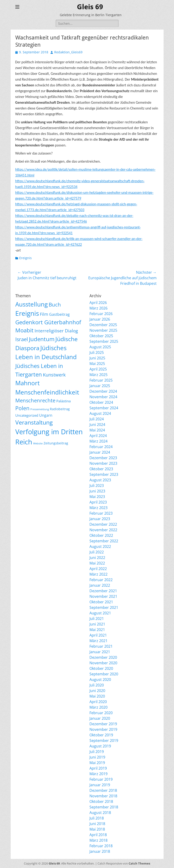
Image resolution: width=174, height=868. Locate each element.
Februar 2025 (101, 380)
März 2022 (98, 574)
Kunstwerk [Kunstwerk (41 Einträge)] (54, 375)
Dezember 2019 (103, 724)
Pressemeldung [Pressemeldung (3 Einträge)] (40, 409)
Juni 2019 (97, 757)
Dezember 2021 (103, 591)
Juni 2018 (97, 824)
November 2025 (103, 330)
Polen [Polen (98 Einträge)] (22, 408)
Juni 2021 (97, 624)
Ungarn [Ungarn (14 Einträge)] (46, 415)
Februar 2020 (101, 713)
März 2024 (98, 441)
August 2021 (100, 613)
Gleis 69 (90, 7)
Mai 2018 (97, 829)
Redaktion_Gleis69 (68, 52)
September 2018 (104, 807)
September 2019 (104, 741)
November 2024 (103, 397)
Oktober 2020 (101, 668)
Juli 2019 (97, 752)
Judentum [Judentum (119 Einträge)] (42, 339)
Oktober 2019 (101, 735)
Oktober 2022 (101, 535)
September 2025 (104, 341)
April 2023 (98, 502)
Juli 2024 (97, 419)
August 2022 (100, 546)
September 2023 (104, 474)
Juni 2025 (97, 358)
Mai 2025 (97, 364)
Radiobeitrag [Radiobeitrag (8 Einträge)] (60, 409)
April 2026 (98, 303)
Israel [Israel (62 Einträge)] (22, 339)
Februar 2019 (101, 779)
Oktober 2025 (101, 336)
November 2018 (103, 796)
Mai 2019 (97, 763)
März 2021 (98, 641)
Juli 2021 (97, 619)
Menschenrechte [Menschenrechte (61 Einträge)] (35, 400)
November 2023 (103, 463)
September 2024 (104, 408)
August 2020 (100, 680)
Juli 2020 (97, 685)
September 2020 (104, 674)
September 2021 (104, 607)
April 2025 (98, 369)
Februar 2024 (101, 447)
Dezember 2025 (103, 325)
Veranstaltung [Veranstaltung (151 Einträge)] (34, 422)
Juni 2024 (97, 425)
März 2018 (98, 840)
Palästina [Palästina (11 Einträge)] (63, 401)
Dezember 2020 (103, 657)
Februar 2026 (101, 314)
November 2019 (103, 729)
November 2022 (103, 530)
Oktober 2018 (101, 801)
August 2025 (100, 347)
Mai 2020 (97, 696)
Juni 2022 (97, 558)
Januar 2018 (100, 851)
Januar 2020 (100, 718)
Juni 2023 (97, 491)
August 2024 (100, 413)
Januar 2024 (100, 452)
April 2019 (98, 768)
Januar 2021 (100, 652)
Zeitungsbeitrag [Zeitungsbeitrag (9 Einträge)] (56, 443)
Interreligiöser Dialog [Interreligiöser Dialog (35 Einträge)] (56, 331)
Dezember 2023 (103, 458)
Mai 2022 (97, 563)
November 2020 (103, 663)
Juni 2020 (97, 691)
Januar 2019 (100, 785)
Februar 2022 (101, 580)
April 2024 (98, 436)
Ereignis (25, 258)
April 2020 (98, 702)
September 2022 (104, 541)
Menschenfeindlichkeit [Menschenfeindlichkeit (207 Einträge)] (47, 392)
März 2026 (98, 308)
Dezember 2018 (103, 790)
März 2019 (98, 774)
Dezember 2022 (103, 524)
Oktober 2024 (101, 402)
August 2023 (100, 480)
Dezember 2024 (103, 391)
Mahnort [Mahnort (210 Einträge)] (27, 383)
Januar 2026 (100, 319)
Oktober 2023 (101, 469)
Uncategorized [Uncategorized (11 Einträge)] (27, 415)
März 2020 (98, 707)
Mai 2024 (97, 430)
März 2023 (98, 508)
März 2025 (98, 375)
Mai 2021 (97, 630)
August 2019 (100, 746)
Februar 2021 (101, 646)
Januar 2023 (100, 519)
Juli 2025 (97, 352)
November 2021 (103, 596)
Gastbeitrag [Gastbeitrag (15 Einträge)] (59, 314)
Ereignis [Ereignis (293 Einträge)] (27, 313)
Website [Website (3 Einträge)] (38, 443)
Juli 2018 (97, 818)
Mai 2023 (97, 497)
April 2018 (98, 835)
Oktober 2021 (101, 602)
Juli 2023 (97, 486)
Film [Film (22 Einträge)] (44, 314)
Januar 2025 (100, 386)
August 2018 (100, 813)
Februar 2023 (101, 513)
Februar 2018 (101, 846)
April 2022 (98, 569)
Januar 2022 (100, 585)
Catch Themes (139, 863)
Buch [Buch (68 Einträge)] (55, 305)
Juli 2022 (97, 552)
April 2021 (98, 635)
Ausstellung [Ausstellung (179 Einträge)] (32, 304)
